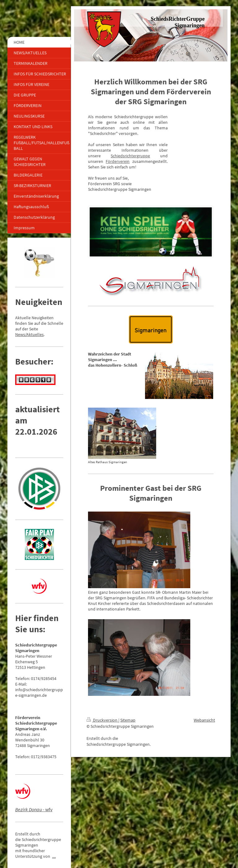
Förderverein (118, 161)
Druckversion (102, 720)
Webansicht (204, 720)
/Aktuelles (34, 334)
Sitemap (128, 720)
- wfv (34, 809)
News (20, 334)
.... (54, 856)
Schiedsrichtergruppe (130, 156)
